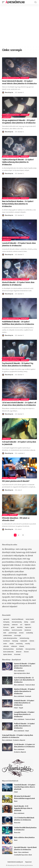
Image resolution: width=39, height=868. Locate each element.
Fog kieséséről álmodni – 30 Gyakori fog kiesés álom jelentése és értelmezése (18, 364)
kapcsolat (28, 627)
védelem (14, 646)
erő (21, 625)
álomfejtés (20, 649)
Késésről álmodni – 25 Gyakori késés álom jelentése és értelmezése (18, 284)
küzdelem (28, 630)
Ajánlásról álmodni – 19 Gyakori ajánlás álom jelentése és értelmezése (24, 691)
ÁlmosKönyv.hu (15, 2)
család (32, 622)
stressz (21, 633)
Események (25, 78)
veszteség (19, 644)
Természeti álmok (30, 685)
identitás (20, 627)
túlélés (32, 641)
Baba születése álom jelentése (24, 837)
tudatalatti (24, 641)
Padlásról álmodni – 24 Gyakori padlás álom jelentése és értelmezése (24, 726)
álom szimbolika (8, 652)
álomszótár (9, 584)
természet (6, 641)
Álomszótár (17, 823)
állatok (22, 646)
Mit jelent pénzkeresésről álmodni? (16, 481)
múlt (5, 633)
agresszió (6, 619)
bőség (26, 622)
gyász (13, 627)
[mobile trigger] (4, 2)
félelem (6, 627)
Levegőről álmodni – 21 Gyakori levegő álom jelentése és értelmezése (24, 714)
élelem (26, 652)
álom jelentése (30, 649)
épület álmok (7, 654)
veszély (28, 644)
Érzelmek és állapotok (11, 78)
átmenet (19, 652)
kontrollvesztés (17, 630)
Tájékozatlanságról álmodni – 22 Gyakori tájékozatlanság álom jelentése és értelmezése (18, 162)
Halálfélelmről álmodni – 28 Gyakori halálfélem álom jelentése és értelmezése (18, 323)
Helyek (16, 708)
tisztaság (15, 641)
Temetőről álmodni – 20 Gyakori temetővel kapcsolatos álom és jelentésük (25, 787)
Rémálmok (6, 117)
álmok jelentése (8, 649)
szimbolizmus (7, 635)
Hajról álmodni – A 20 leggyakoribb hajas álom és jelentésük (23, 808)
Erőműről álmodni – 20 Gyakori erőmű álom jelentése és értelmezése (24, 703)
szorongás (18, 635)
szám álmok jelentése (10, 638)
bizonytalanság (17, 622)
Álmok (5, 478)
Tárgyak (13, 478)
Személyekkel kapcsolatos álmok (23, 855)
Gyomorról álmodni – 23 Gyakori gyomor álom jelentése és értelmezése (25, 666)
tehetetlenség (24, 638)
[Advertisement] (19, 25)
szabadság (29, 633)
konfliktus (6, 630)
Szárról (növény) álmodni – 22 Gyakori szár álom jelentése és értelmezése (24, 680)
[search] (35, 2)
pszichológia (13, 633)
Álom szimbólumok (19, 671)
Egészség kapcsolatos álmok (13, 358)
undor (5, 644)
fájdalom (27, 625)
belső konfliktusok (18, 619)
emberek (15, 625)
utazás (11, 644)
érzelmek (17, 654)
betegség (6, 622)
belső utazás (30, 619)
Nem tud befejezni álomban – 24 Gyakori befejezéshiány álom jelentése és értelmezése (18, 204)
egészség (6, 625)
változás (6, 646)
